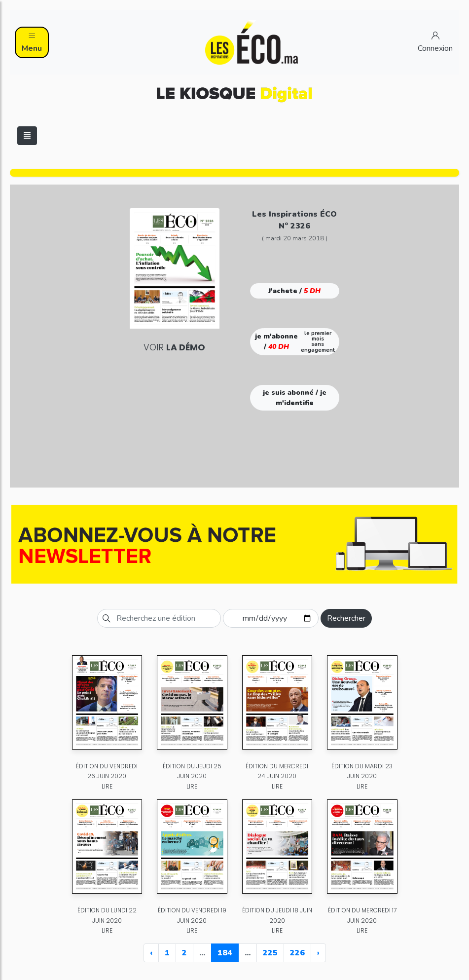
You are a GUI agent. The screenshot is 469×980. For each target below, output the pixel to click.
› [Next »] (318, 953)
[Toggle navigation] (27, 136)
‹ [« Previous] (151, 953)
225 (270, 953)
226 (297, 953)
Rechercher (346, 618)
